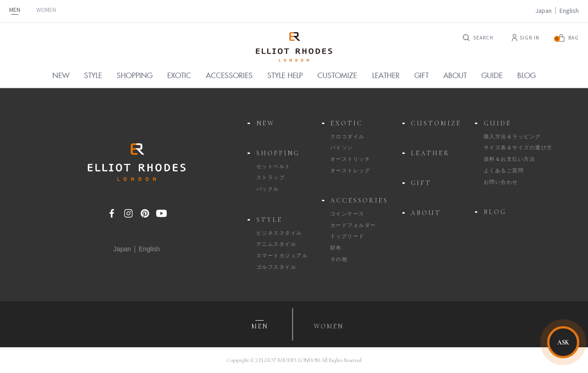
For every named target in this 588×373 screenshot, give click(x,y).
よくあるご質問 (504, 170)
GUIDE (498, 123)
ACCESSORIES (359, 201)
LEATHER (430, 153)
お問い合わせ (501, 182)
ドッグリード (348, 236)
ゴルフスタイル (277, 267)
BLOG (495, 212)
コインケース (348, 214)
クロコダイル (348, 136)
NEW (266, 123)
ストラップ (271, 177)
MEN (15, 10)
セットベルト (274, 166)
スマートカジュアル (282, 255)
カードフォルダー (353, 225)
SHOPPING (278, 153)
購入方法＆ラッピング (512, 136)
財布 (336, 248)
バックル (268, 189)
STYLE (269, 220)
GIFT (421, 183)
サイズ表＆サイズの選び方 (518, 147)
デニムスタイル (277, 244)
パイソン (342, 147)
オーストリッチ (351, 159)
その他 (339, 259)
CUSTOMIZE (436, 123)
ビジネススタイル (279, 233)
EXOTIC (347, 123)
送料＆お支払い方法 (510, 159)
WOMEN (46, 10)
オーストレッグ (351, 170)
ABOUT (426, 213)
